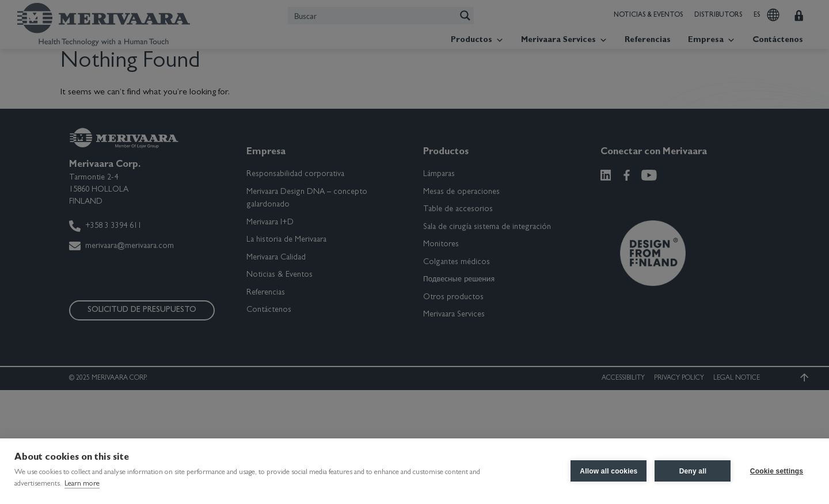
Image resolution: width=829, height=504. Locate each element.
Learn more (82, 484)
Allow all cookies (609, 471)
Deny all (693, 471)
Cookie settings (777, 471)
